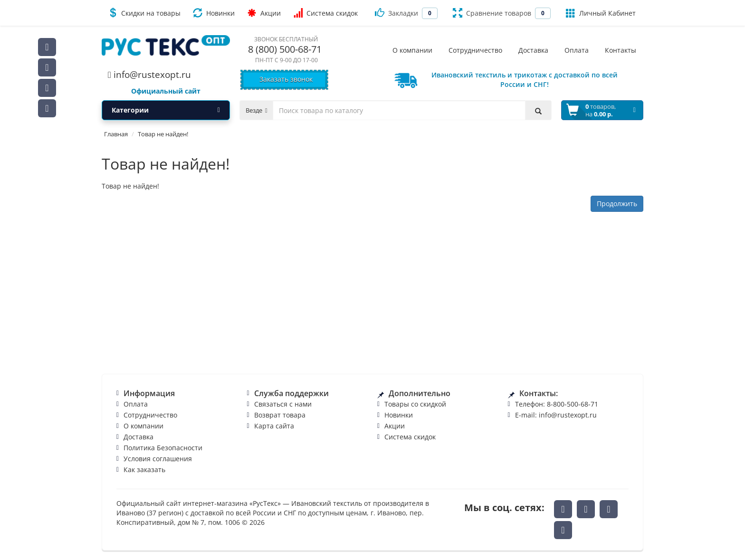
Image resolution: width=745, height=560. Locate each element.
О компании (143, 426)
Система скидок (325, 13)
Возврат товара (280, 415)
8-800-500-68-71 (573, 404)
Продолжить (617, 204)
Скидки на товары (144, 13)
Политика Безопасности (163, 448)
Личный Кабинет (601, 13)
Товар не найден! (163, 134)
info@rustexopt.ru (149, 75)
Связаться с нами (283, 404)
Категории (166, 110)
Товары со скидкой (415, 404)
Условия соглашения (158, 459)
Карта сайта (274, 426)
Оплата (136, 404)
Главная (116, 134)
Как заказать (144, 470)
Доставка (138, 437)
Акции (264, 13)
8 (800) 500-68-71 (285, 49)
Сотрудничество (150, 415)
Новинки (214, 13)
